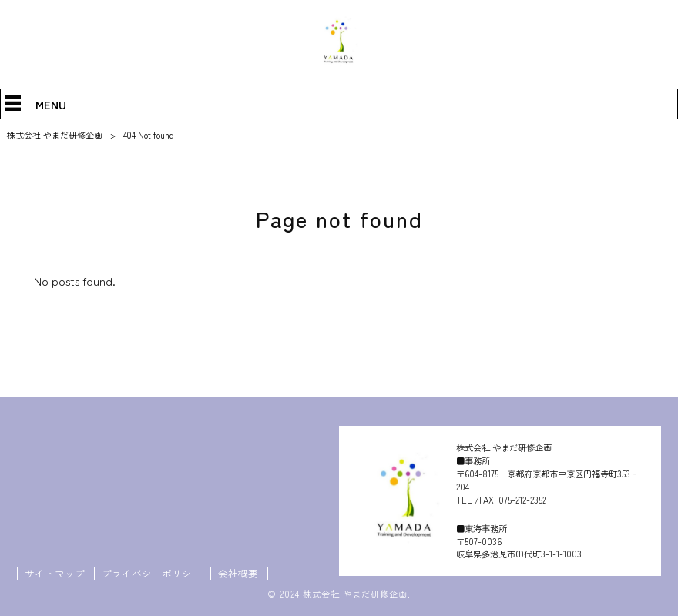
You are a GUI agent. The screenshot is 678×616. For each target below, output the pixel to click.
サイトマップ (55, 574)
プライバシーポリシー (152, 574)
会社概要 (238, 574)
